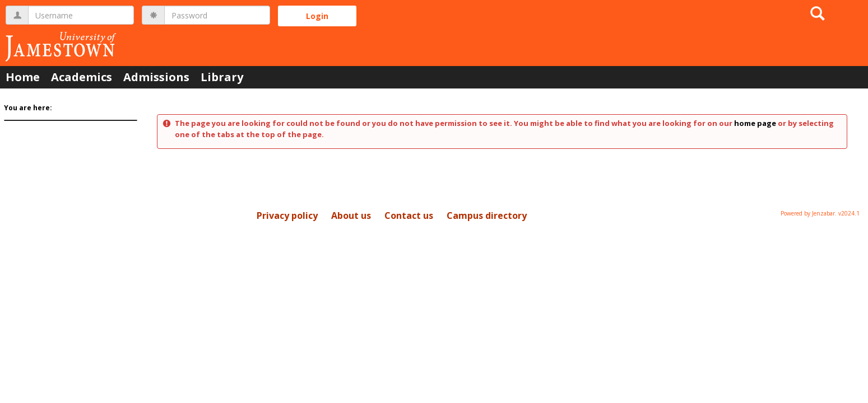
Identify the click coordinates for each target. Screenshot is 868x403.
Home (23, 77)
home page (755, 123)
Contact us (409, 215)
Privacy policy (287, 215)
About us (351, 215)
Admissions (156, 77)
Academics (82, 77)
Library (222, 77)
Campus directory (487, 215)
